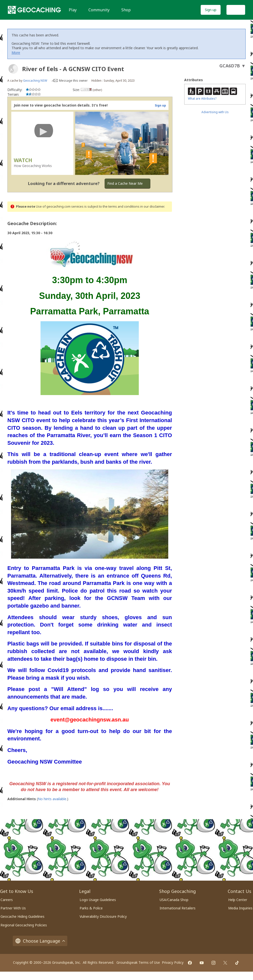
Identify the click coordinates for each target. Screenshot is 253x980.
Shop (126, 10)
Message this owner (73, 81)
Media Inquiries (240, 908)
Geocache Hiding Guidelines (22, 916)
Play (73, 10)
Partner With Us (13, 908)
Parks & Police (91, 908)
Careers (7, 900)
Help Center (238, 900)
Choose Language (40, 941)
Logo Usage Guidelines (98, 900)
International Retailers (178, 908)
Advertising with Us (215, 112)
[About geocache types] (13, 69)
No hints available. (52, 799)
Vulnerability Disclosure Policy (103, 916)
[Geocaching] (34, 10)
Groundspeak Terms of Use (138, 962)
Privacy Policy (173, 962)
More (16, 53)
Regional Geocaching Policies (24, 925)
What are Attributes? (202, 99)
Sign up (211, 10)
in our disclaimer (152, 207)
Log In (236, 10)
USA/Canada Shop (174, 900)
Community (99, 10)
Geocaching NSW (35, 81)
